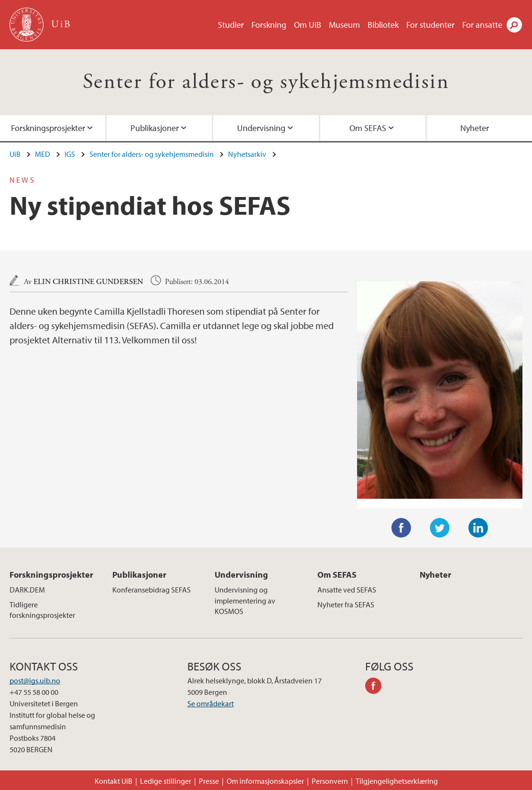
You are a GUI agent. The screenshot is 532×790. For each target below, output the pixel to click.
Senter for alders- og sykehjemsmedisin (266, 82)
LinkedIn (478, 528)
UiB (15, 154)
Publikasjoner (155, 128)
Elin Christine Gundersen (88, 282)
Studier (231, 25)
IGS (70, 154)
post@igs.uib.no (35, 680)
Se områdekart (211, 703)
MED (43, 154)
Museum (344, 25)
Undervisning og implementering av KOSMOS (245, 600)
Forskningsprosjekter (48, 128)
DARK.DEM (27, 590)
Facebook (402, 528)
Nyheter (435, 575)
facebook (377, 687)
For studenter (430, 25)
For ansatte (482, 25)
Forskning (269, 25)
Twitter (440, 528)
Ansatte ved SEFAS (347, 590)
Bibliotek (383, 25)
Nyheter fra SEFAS (346, 604)
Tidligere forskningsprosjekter (42, 610)
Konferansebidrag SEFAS (152, 590)
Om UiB (308, 25)
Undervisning (261, 128)
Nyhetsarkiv (247, 154)
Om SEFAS (368, 128)
